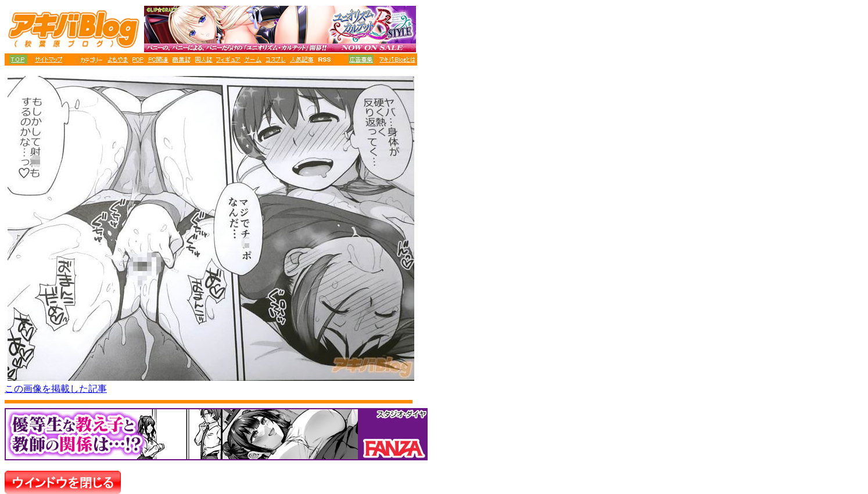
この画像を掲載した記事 (56, 389)
